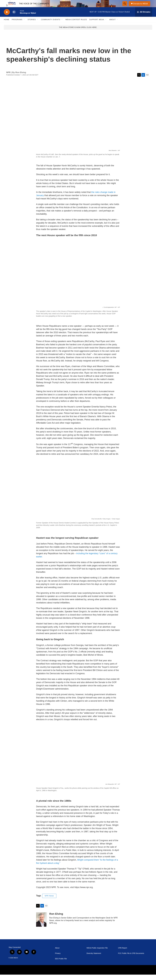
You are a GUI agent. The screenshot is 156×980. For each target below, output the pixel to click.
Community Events (51, 25)
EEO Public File (61, 964)
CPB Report (123, 953)
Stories (32, 25)
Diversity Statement (94, 959)
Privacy (58, 959)
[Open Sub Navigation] (24, 25)
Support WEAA (97, 25)
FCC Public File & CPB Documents (131, 959)
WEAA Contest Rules (76, 25)
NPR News (49, 901)
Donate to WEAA (142, 6)
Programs (17, 25)
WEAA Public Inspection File (97, 953)
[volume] (14, 17)
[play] (7, 17)
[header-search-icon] (125, 6)
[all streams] (144, 17)
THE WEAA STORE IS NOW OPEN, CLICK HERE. (78, 33)
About (113, 25)
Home (7, 25)
